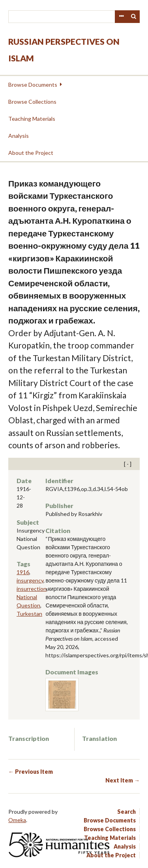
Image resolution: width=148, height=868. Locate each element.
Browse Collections (32, 102)
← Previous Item (31, 772)
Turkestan (29, 614)
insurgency (30, 580)
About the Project (31, 153)
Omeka (17, 820)
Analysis (19, 136)
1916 (23, 572)
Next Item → (123, 780)
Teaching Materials (32, 119)
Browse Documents (33, 85)
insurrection (32, 589)
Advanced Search (121, 17)
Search (134, 17)
